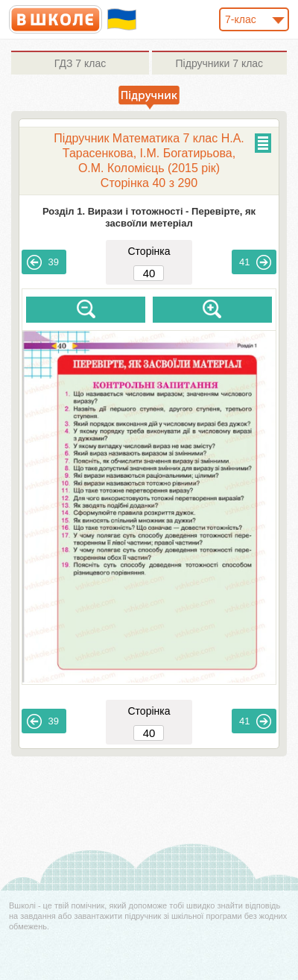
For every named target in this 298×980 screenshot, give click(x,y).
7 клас (80, 63)
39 (42, 262)
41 (255, 262)
